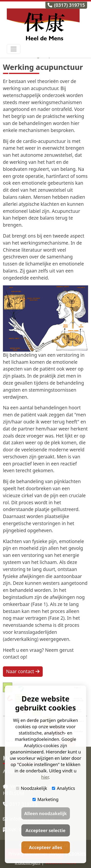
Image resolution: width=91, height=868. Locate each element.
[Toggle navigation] (14, 49)
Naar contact (23, 671)
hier (45, 777)
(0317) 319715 (66, 5)
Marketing (45, 799)
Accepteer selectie (45, 830)
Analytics (63, 788)
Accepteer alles (45, 847)
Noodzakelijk (32, 788)
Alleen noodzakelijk (45, 813)
